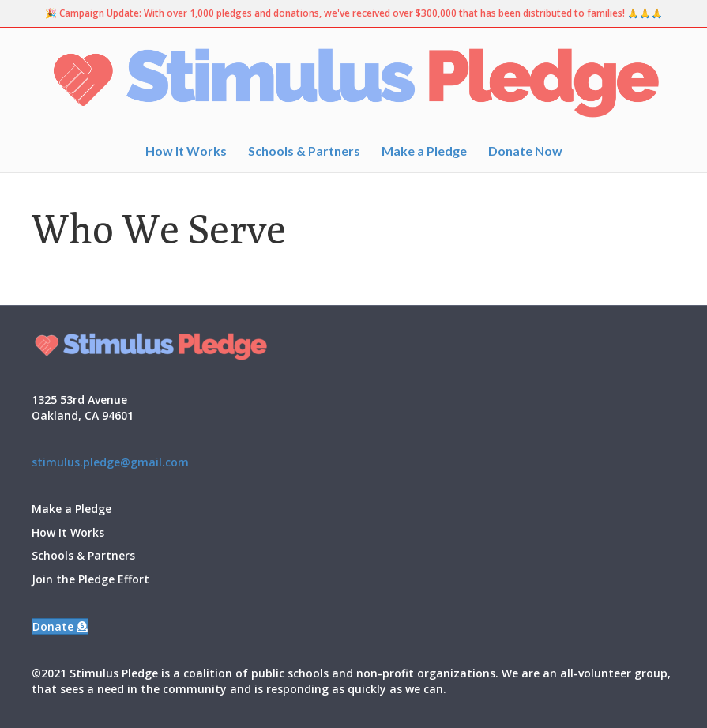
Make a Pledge (424, 151)
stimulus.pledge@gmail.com (110, 462)
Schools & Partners (304, 151)
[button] (60, 626)
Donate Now (525, 151)
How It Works (186, 151)
